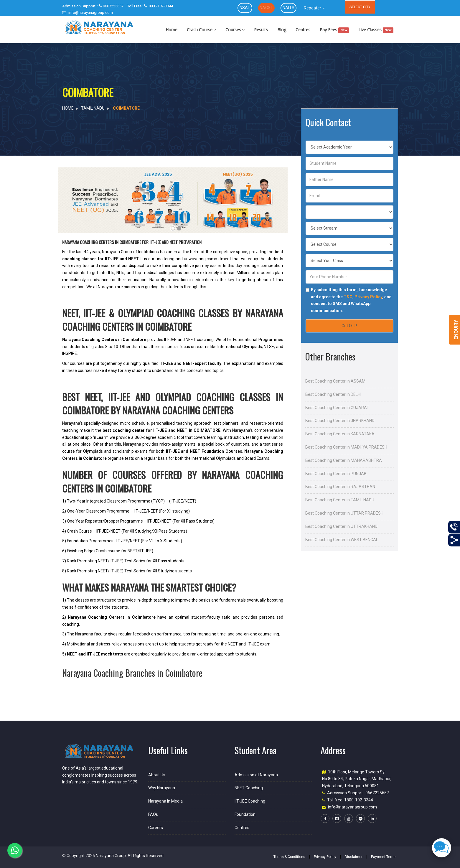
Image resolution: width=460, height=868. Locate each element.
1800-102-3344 (150, 6)
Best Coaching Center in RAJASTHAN (340, 487)
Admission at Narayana (256, 775)
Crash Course (201, 30)
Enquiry (456, 330)
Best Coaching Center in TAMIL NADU (340, 500)
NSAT (245, 8)
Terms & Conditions (289, 857)
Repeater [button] (314, 8)
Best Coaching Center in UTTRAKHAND (341, 526)
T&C (348, 297)
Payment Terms (384, 857)
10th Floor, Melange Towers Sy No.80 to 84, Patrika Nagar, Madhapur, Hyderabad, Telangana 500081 (357, 779)
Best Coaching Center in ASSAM (335, 381)
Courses (235, 30)
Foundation (245, 814)
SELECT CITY (360, 7)
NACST (266, 8)
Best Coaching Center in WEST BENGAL (342, 540)
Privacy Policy (368, 297)
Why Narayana (162, 788)
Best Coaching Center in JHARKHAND (340, 421)
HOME (68, 108)
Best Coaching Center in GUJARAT (337, 408)
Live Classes (376, 30)
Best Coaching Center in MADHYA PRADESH (346, 447)
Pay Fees (334, 30)
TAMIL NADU (93, 108)
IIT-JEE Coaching (250, 801)
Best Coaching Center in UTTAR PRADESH (344, 513)
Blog (282, 30)
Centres (303, 30)
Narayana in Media (165, 801)
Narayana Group (111, 856)
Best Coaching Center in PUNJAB (336, 474)
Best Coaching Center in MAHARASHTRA (344, 460)
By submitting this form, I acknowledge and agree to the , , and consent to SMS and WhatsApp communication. (351, 300)
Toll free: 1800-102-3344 (350, 800)
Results (261, 30)
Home (172, 30)
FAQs (153, 814)
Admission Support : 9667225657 (358, 793)
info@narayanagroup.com (88, 13)
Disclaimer (354, 857)
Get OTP (349, 326)
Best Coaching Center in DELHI (333, 394)
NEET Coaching (249, 788)
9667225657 (93, 6)
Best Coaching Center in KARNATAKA (340, 434)
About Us (157, 775)
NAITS (288, 8)
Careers (156, 828)
